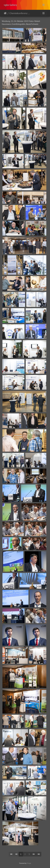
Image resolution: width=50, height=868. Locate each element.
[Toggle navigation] (44, 5)
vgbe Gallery (10, 5)
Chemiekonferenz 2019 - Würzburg (20, 13)
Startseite (5, 13)
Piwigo (29, 863)
